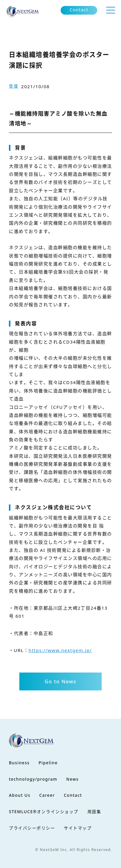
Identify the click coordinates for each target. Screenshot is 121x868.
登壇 (14, 86)
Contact (79, 10)
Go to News (60, 681)
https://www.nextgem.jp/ (60, 650)
